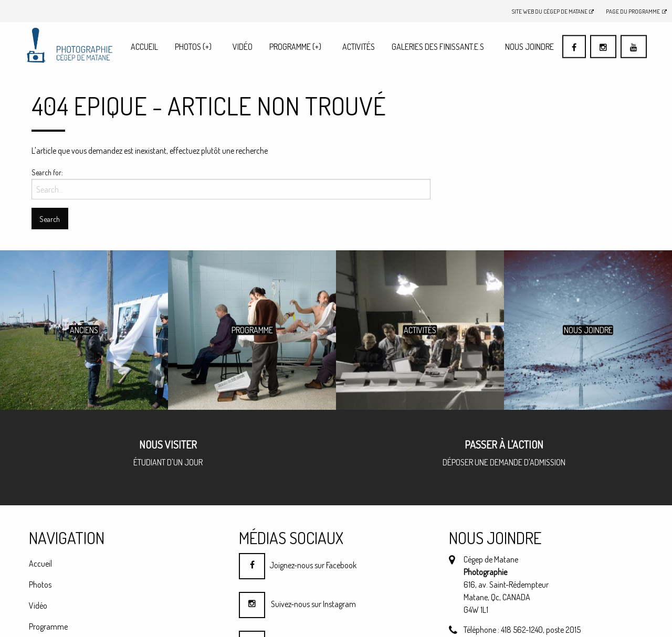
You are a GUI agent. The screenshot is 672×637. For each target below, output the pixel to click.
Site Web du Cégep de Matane (553, 11)
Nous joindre (529, 47)
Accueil (144, 47)
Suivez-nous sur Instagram (297, 604)
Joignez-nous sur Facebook (298, 565)
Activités (359, 47)
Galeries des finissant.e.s (438, 47)
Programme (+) (295, 47)
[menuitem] (144, 46)
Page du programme (636, 11)
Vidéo (243, 47)
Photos (193, 47)
